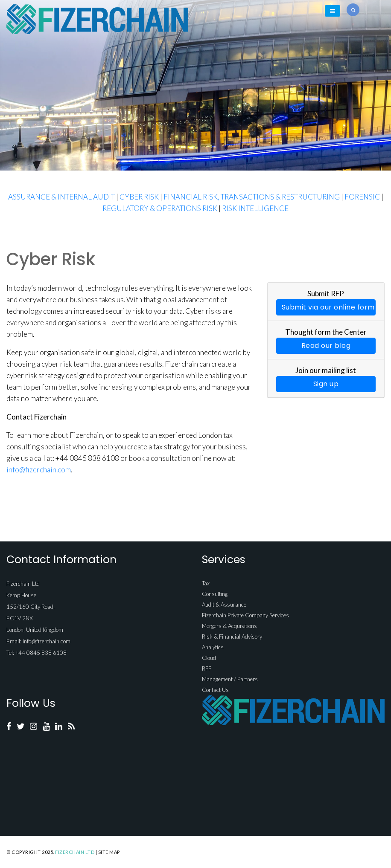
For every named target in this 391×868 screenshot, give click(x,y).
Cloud (209, 658)
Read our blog (326, 346)
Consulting (215, 594)
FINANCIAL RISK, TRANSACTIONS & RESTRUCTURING (252, 197)
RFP (207, 668)
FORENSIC (362, 197)
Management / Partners (230, 679)
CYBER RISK (139, 197)
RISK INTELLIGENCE (255, 208)
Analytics (213, 647)
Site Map (109, 852)
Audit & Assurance (224, 605)
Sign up (326, 384)
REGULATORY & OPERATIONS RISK (160, 208)
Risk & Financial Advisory (232, 637)
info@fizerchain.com (39, 470)
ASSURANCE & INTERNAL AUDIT (61, 197)
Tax (206, 583)
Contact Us (215, 690)
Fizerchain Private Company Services (245, 615)
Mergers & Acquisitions (229, 626)
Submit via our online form (328, 307)
